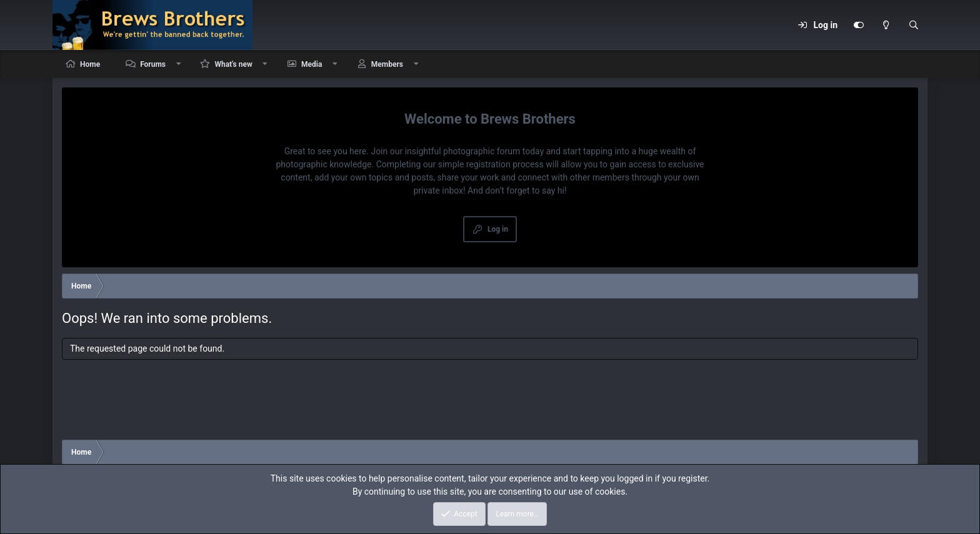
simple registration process (491, 164)
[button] (179, 64)
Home (90, 64)
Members (387, 64)
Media (312, 64)
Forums (153, 64)
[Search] (914, 25)
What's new (233, 64)
